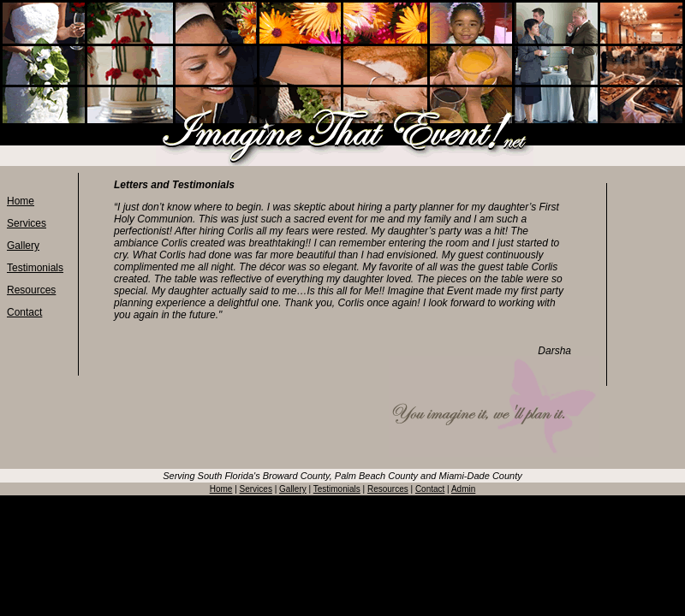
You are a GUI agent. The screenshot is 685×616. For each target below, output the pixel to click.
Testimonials (35, 268)
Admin (463, 489)
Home (21, 201)
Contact (24, 312)
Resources (31, 290)
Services (27, 223)
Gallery (23, 246)
